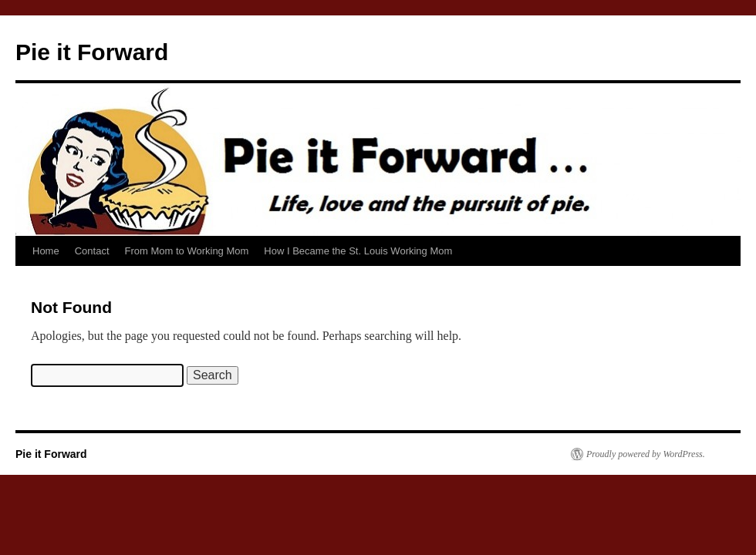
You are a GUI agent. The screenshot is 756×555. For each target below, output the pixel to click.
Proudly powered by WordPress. (646, 454)
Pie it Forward (92, 52)
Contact (92, 251)
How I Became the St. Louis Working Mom (358, 251)
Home (46, 251)
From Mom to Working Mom (187, 251)
